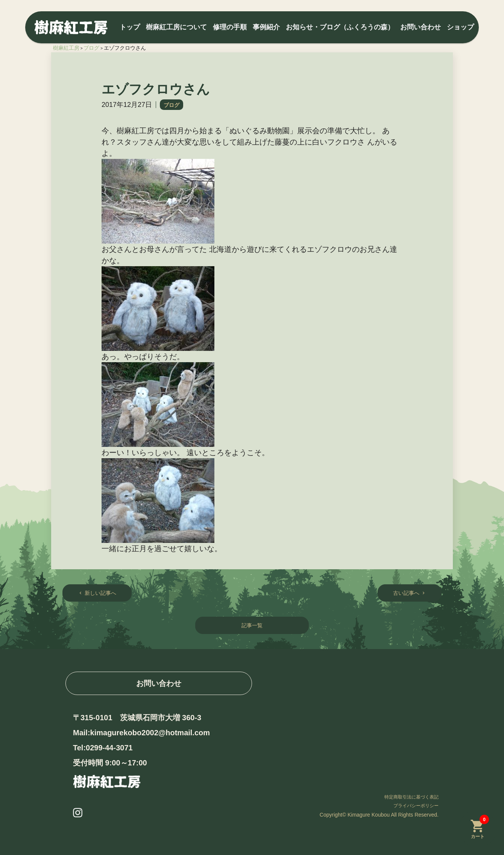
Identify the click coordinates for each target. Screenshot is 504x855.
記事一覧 (252, 625)
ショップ (460, 27)
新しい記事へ (97, 593)
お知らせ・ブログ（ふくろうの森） (340, 27)
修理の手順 (230, 27)
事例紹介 (266, 27)
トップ (130, 27)
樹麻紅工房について (176, 27)
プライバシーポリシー (416, 806)
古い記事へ (410, 593)
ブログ (172, 105)
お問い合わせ (421, 27)
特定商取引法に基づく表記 (411, 797)
